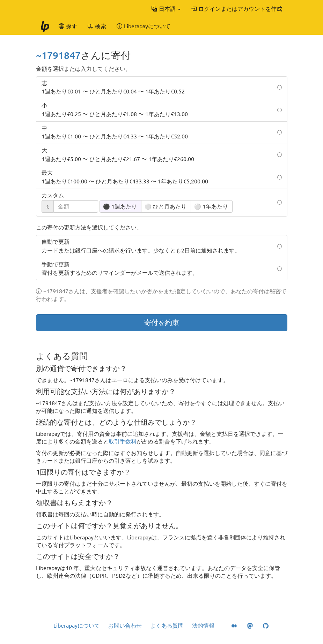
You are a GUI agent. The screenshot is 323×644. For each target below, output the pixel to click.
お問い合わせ (125, 626)
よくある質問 (167, 626)
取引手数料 (123, 441)
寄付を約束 (162, 322)
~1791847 (58, 55)
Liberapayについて (77, 626)
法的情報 (203, 626)
